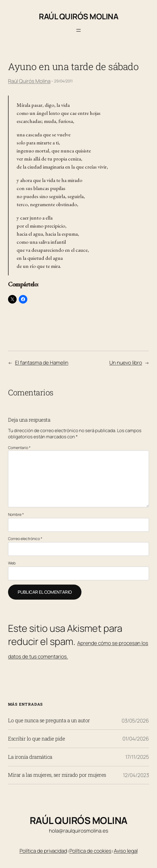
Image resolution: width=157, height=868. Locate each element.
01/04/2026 (136, 739)
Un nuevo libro (126, 363)
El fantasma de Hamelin (42, 363)
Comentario (19, 448)
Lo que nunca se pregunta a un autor (49, 721)
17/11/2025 (137, 757)
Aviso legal (126, 851)
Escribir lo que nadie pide (36, 739)
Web (12, 563)
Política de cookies (90, 851)
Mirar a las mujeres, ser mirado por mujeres (57, 775)
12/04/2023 (136, 775)
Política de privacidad (43, 851)
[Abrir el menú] (78, 30)
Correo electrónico (25, 539)
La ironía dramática (30, 757)
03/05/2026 (135, 721)
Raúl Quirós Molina (78, 16)
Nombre (16, 514)
